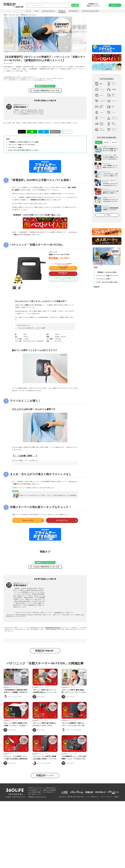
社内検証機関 (52, 857)
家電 (101, 84)
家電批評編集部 (20, 107)
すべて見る (107, 215)
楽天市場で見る (62, 565)
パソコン (102, 89)
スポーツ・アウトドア (115, 118)
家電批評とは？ (94, 4)
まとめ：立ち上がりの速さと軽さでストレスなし (24, 150)
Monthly (115, 142)
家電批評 (62, 11)
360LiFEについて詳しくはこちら (37, 864)
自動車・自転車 (102, 124)
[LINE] (32, 132)
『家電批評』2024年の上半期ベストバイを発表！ (24, 142)
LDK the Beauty (48, 11)
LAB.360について (59, 657)
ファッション (103, 118)
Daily (99, 142)
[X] (22, 132)
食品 (113, 107)
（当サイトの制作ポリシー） (40, 80)
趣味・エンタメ (114, 124)
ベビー (102, 112)
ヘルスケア (103, 101)
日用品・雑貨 (102, 107)
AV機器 (114, 89)
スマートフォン (114, 84)
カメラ (102, 95)
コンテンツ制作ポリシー (93, 864)
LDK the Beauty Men (91, 11)
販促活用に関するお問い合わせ (53, 672)
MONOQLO (74, 11)
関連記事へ (97, 287)
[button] (14, 310)
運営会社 (117, 864)
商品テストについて (94, 6)
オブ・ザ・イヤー (115, 129)
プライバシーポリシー (107, 864)
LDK (36, 11)
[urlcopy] (55, 132)
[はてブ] (44, 132)
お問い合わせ (62, 864)
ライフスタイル (102, 129)
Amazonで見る (28, 565)
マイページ (115, 5)
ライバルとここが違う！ (16, 147)
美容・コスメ (114, 95)
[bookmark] (67, 132)
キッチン (114, 101)
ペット (114, 112)
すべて (28, 11)
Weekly (107, 142)
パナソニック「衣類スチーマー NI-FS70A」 (22, 145)
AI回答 (76, 5)
